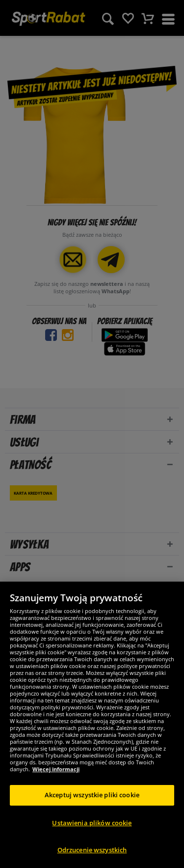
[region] (92, 725)
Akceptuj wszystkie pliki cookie (92, 795)
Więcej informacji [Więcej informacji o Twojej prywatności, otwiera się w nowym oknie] (56, 769)
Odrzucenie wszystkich (92, 850)
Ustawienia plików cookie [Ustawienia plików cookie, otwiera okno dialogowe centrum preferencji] (92, 823)
